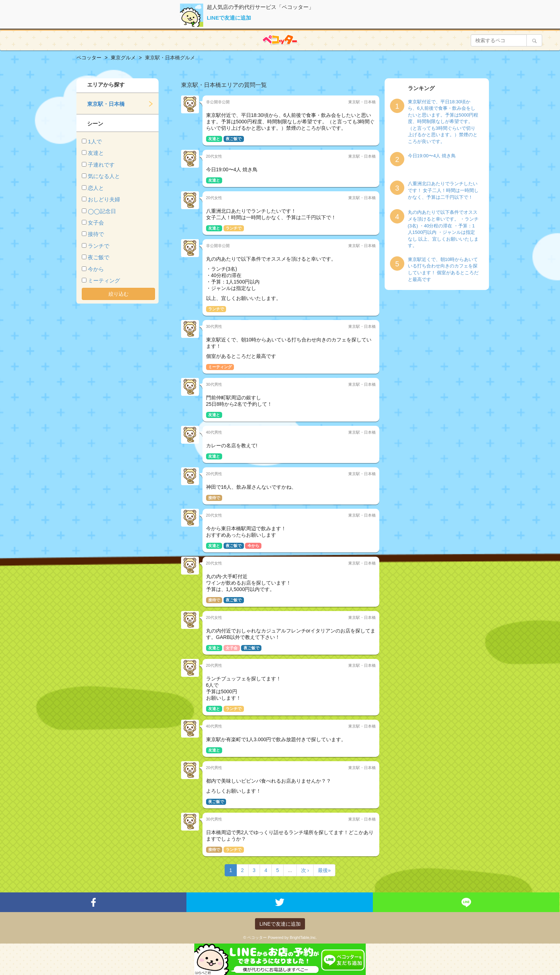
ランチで (99, 246)
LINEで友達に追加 (229, 18)
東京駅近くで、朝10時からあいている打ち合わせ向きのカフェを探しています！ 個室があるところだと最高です (443, 269)
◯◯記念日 (102, 211)
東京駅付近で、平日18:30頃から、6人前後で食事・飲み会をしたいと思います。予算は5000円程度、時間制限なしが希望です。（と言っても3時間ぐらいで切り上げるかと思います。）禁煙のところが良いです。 (443, 122)
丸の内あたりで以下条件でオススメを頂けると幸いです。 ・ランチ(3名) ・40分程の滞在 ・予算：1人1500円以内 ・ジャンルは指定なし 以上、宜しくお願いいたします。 (443, 229)
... (290, 870)
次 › (305, 870)
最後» (324, 870)
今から (96, 269)
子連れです (101, 165)
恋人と (96, 188)
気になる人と (104, 176)
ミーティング (104, 280)
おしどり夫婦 (104, 199)
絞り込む (119, 294)
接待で (96, 234)
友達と (96, 153)
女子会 (96, 223)
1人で (95, 141)
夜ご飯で (99, 257)
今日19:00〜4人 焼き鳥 (432, 156)
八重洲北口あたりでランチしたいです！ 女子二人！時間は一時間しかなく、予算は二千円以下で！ (443, 190)
